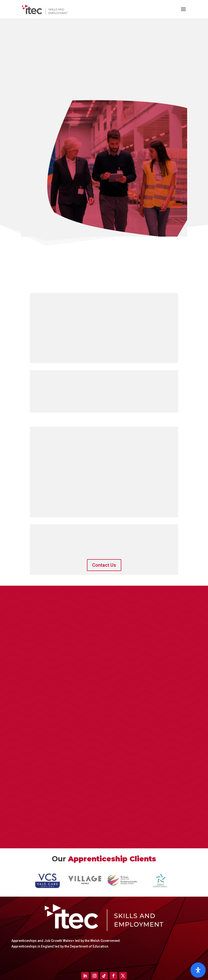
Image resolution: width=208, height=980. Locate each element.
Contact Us (104, 565)
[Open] (198, 970)
